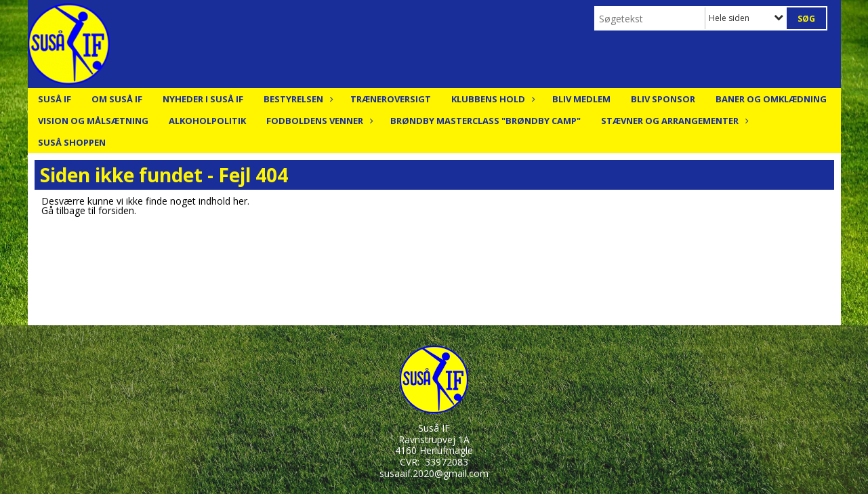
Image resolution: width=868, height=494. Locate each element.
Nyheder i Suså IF (203, 99)
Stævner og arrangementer (673, 121)
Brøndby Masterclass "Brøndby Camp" (485, 121)
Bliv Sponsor (663, 99)
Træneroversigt (391, 99)
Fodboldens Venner (318, 121)
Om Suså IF (117, 99)
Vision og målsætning (93, 121)
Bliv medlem (581, 99)
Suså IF (55, 99)
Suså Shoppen (72, 142)
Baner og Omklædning (771, 99)
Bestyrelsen (297, 99)
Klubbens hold (492, 99)
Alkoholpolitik (207, 121)
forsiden (116, 210)
